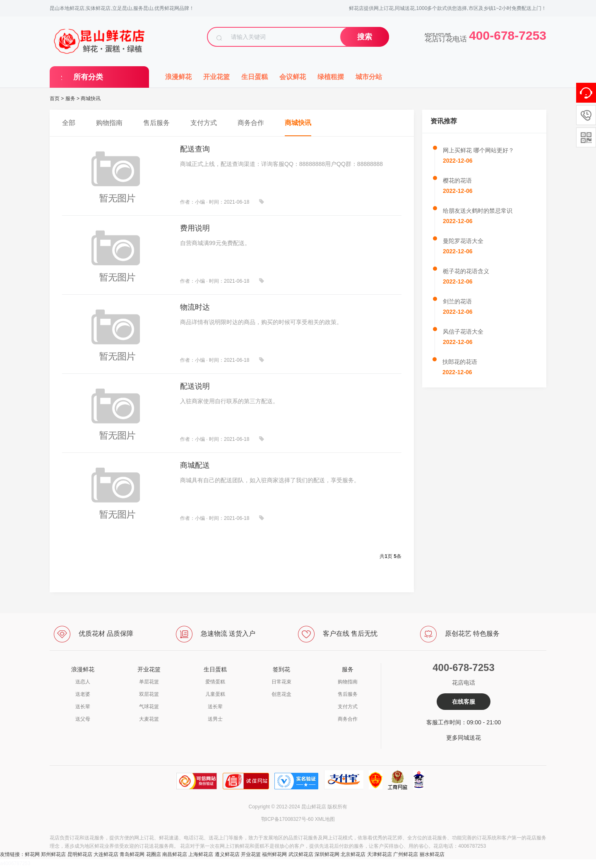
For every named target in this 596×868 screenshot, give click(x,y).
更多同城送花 (464, 738)
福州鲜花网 (274, 854)
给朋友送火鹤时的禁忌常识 (478, 211)
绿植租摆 (331, 77)
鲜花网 (32, 854)
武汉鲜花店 (301, 854)
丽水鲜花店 (432, 854)
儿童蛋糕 (215, 694)
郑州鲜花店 (53, 854)
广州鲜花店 (406, 854)
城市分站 (369, 77)
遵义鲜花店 (227, 854)
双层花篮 (149, 694)
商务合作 (251, 123)
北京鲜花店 (353, 854)
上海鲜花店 (201, 854)
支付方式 (204, 123)
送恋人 (83, 682)
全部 (69, 123)
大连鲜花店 (106, 854)
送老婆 (83, 694)
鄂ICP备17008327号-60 (287, 819)
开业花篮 (216, 77)
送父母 (83, 719)
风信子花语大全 (463, 332)
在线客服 (464, 702)
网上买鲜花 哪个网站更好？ (478, 150)
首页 (55, 99)
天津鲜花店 (380, 854)
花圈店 (154, 854)
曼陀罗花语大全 (463, 241)
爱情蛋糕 (215, 682)
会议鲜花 (293, 77)
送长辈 (83, 707)
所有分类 (88, 77)
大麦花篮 (149, 719)
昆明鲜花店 (80, 854)
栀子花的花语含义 (466, 271)
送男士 (215, 719)
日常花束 (281, 682)
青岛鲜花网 (132, 854)
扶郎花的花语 (460, 362)
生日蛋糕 (255, 77)
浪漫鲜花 (178, 77)
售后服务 (156, 123)
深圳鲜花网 (327, 854)
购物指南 (109, 123)
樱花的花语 (457, 180)
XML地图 (325, 819)
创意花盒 (281, 694)
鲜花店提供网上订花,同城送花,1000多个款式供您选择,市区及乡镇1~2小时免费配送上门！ (448, 8)
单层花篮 (149, 682)
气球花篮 (149, 707)
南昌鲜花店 (175, 854)
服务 (70, 99)
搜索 (365, 37)
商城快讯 (91, 99)
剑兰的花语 (457, 301)
